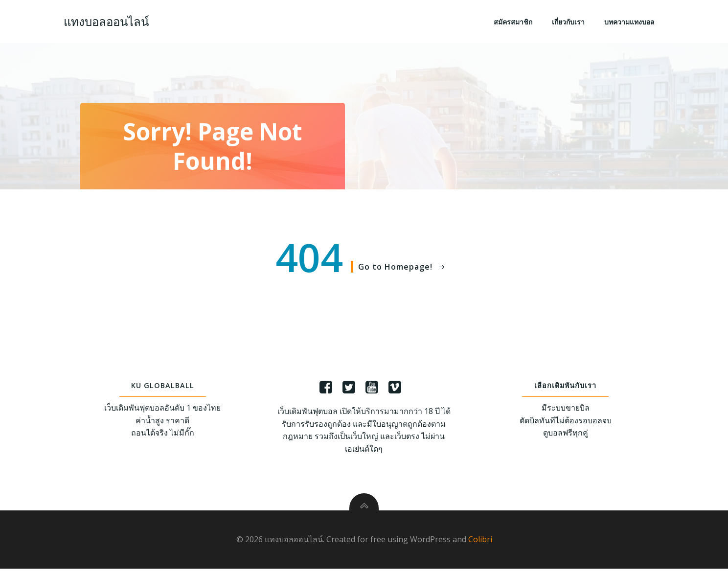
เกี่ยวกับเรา (569, 22)
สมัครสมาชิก (514, 22)
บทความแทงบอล (630, 22)
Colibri (480, 546)
